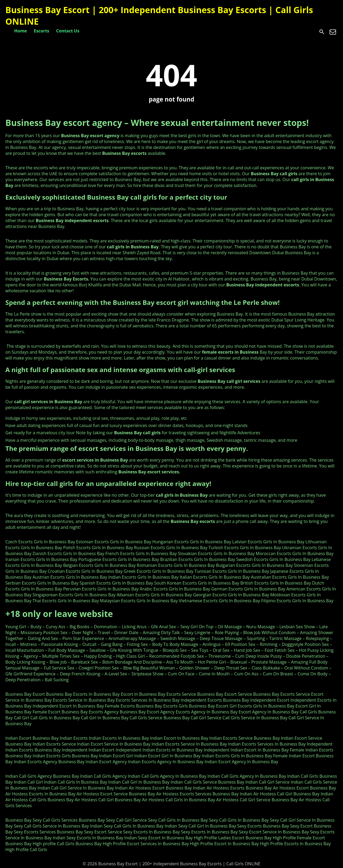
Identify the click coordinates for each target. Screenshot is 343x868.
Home (20, 31)
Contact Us (68, 31)
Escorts (41, 31)
